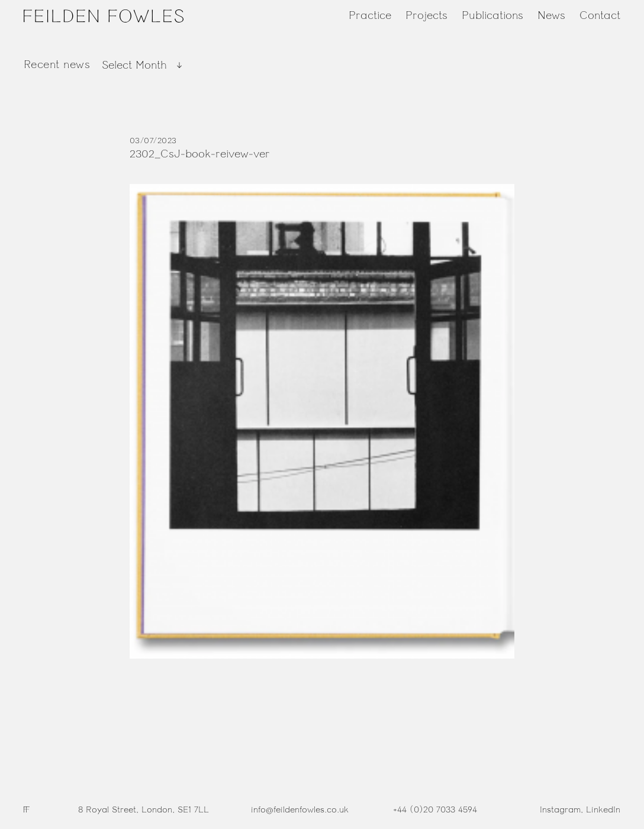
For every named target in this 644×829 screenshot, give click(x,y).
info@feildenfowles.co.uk (300, 810)
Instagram (560, 810)
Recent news (57, 64)
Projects (426, 15)
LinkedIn (603, 810)
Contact (600, 15)
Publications (492, 15)
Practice (370, 15)
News (551, 15)
